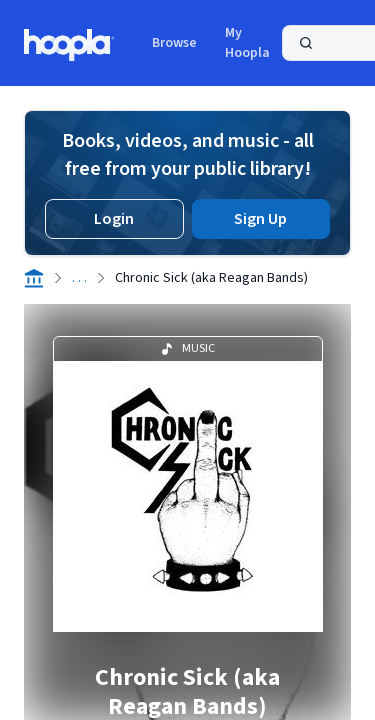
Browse (174, 43)
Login (114, 219)
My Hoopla (247, 43)
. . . (79, 278)
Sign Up (260, 219)
